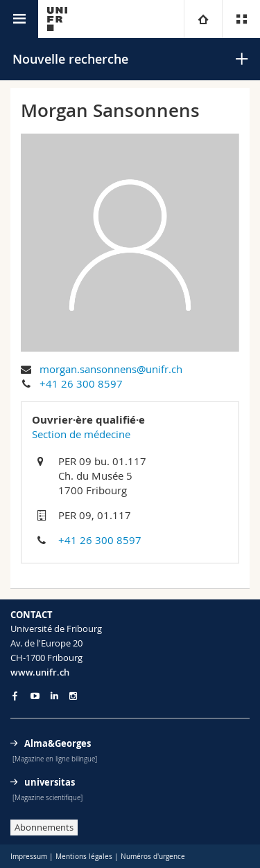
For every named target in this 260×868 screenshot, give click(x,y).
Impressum (29, 857)
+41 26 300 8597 (81, 383)
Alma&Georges (58, 743)
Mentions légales (84, 857)
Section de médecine (81, 434)
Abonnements (44, 827)
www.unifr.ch (40, 672)
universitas (50, 782)
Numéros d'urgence (153, 857)
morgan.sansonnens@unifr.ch (111, 369)
